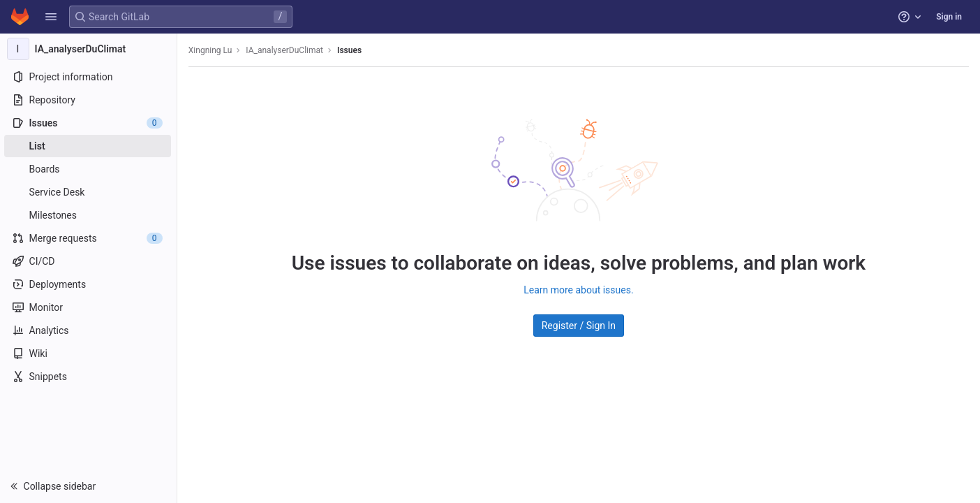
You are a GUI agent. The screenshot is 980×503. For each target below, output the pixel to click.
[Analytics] (89, 330)
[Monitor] (89, 307)
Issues (351, 50)
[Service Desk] (89, 192)
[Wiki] (89, 353)
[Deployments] (89, 284)
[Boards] (89, 169)
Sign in (949, 17)
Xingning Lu (212, 50)
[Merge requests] (89, 238)
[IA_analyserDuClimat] (89, 49)
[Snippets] (89, 377)
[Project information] (89, 77)
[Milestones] (89, 215)
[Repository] (89, 100)
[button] (51, 17)
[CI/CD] (89, 261)
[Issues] (89, 123)
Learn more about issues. (579, 290)
